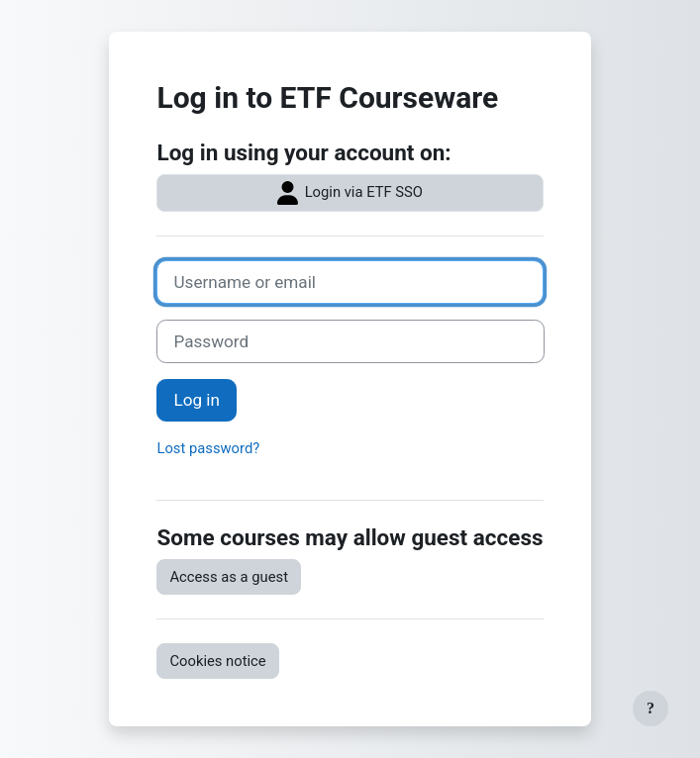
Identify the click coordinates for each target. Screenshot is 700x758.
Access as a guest (229, 577)
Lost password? (208, 448)
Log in (196, 400)
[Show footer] (650, 709)
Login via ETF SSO (350, 193)
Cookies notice (217, 661)
